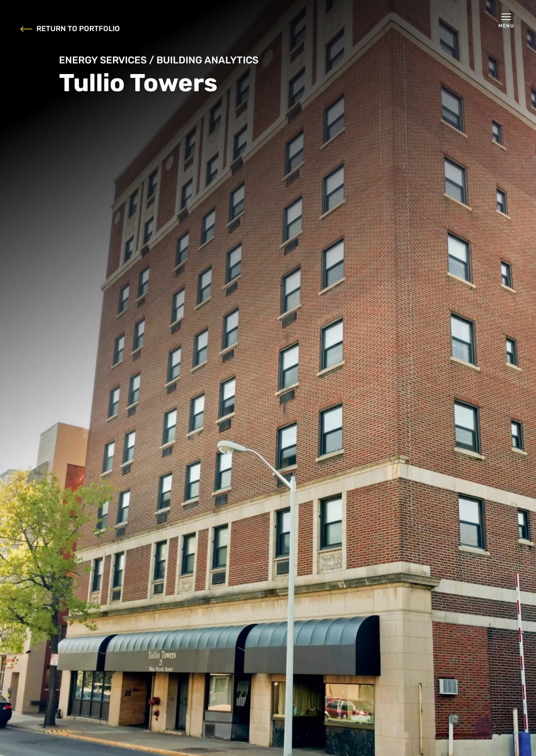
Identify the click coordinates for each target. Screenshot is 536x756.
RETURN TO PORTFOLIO (70, 29)
